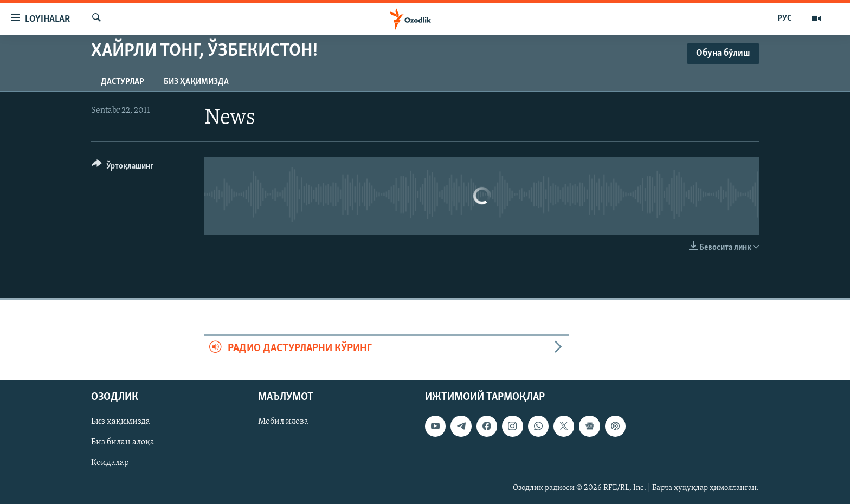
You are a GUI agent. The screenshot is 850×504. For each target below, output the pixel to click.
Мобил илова (283, 422)
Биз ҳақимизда (196, 82)
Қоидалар (110, 463)
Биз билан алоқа (123, 443)
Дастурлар (123, 82)
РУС (785, 18)
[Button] (123, 168)
